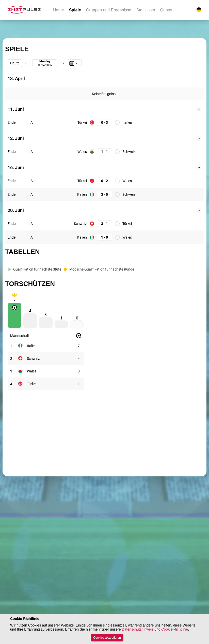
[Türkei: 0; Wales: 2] (105, 181)
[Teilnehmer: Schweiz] (33, 359)
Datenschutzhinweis (138, 629)
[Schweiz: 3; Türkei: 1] (105, 224)
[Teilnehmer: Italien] (32, 346)
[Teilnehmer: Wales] (32, 371)
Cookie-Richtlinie (175, 629)
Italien (127, 122)
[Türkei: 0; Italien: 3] (105, 123)
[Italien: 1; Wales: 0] (105, 237)
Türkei (82, 122)
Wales (82, 152)
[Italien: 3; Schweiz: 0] (105, 195)
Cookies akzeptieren (107, 638)
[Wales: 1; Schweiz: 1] (105, 152)
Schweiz (129, 152)
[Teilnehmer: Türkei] (32, 384)
